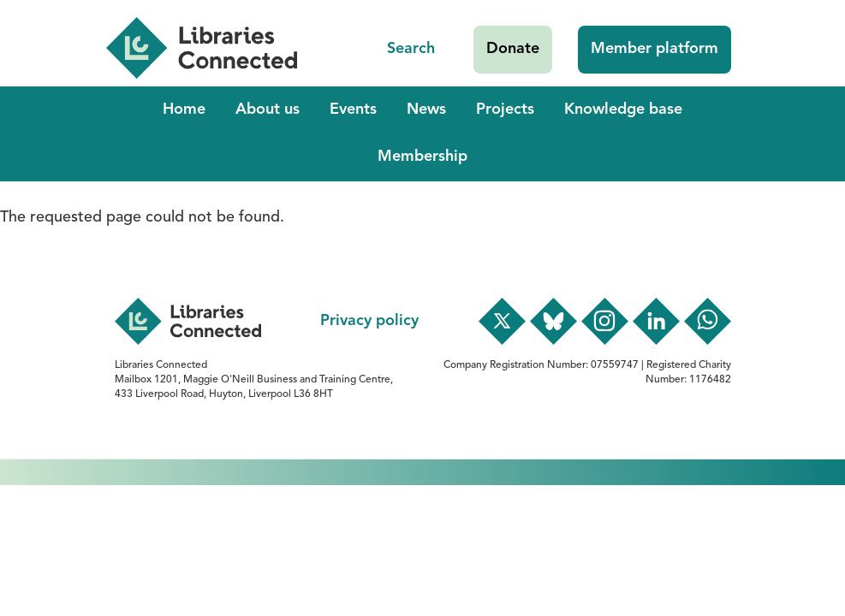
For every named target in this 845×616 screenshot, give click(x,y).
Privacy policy (369, 321)
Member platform (655, 49)
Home (184, 110)
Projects (505, 110)
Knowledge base (623, 110)
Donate (513, 49)
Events (353, 110)
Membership (422, 157)
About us (268, 110)
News (426, 110)
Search (411, 49)
